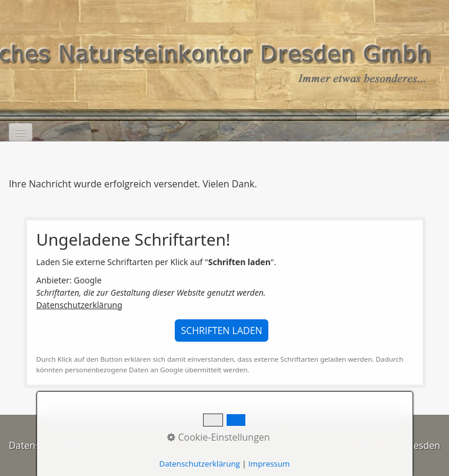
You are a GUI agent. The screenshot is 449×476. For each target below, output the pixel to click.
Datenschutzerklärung (79, 305)
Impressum (181, 445)
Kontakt (131, 445)
